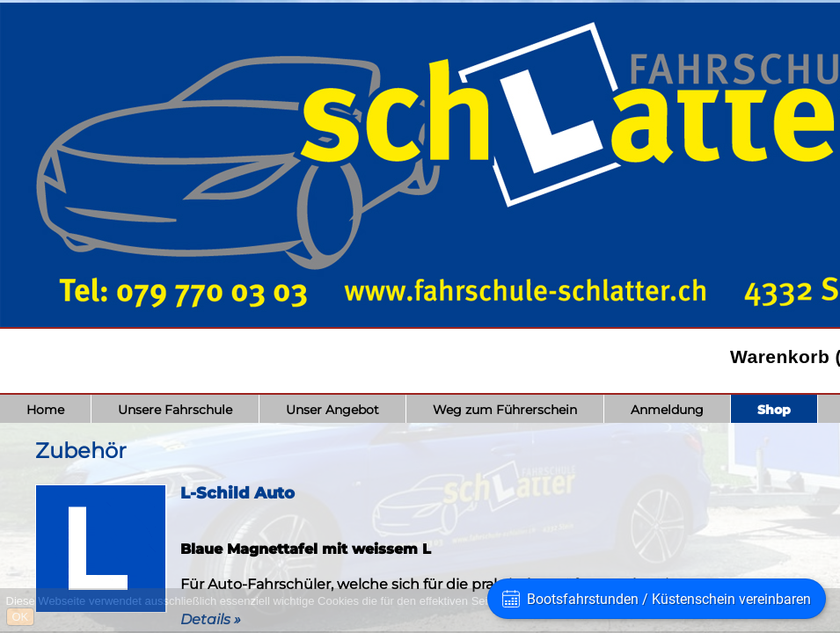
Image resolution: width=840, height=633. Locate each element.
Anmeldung (667, 410)
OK (21, 617)
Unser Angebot (332, 410)
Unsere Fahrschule (175, 410)
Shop (774, 410)
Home (45, 410)
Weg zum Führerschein (505, 410)
